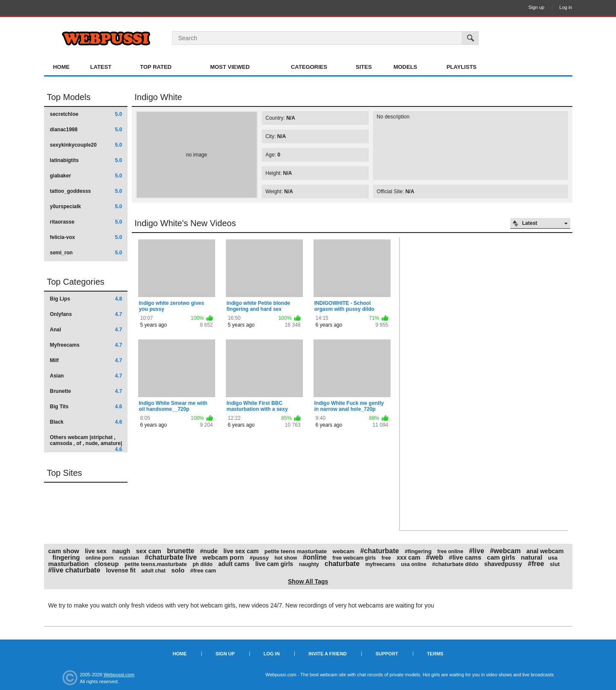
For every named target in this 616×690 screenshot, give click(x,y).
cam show (64, 551)
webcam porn (223, 557)
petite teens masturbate (296, 551)
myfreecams (380, 564)
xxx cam (408, 557)
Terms (435, 654)
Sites (364, 67)
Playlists (462, 67)
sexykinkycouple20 (86, 145)
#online (315, 557)
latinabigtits (86, 160)
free (386, 558)
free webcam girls (354, 558)
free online (450, 551)
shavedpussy (503, 564)
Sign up (536, 7)
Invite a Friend (328, 654)
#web (435, 557)
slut (555, 564)
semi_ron (86, 253)
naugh (121, 551)
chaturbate (342, 564)
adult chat (153, 571)
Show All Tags (308, 581)
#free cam (203, 571)
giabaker (86, 176)
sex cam (149, 551)
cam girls (501, 557)
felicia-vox (86, 237)
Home (61, 67)
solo (178, 570)
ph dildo (203, 564)
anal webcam (545, 551)
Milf (86, 360)
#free (536, 564)
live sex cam (241, 551)
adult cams (234, 564)
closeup (107, 564)
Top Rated (156, 67)
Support (387, 654)
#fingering (418, 551)
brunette (181, 551)
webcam (343, 551)
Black (86, 422)
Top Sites (65, 473)
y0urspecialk (86, 206)
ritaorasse (86, 222)
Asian (86, 376)
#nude (209, 551)
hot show (286, 558)
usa (553, 558)
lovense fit (121, 570)
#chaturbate (380, 551)
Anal (86, 330)
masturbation (69, 564)
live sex (96, 551)
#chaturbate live (171, 557)
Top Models (69, 97)
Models (406, 67)
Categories (309, 67)
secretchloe (86, 114)
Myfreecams (86, 345)
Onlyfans (86, 314)
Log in (566, 7)
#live (477, 551)
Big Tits (86, 407)
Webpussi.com (119, 675)
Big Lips (86, 299)
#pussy (259, 558)
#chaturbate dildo (455, 564)
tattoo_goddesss (86, 191)
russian (129, 558)
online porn (99, 558)
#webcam (505, 551)
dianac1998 (86, 130)
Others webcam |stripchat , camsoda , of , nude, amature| (86, 443)
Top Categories (76, 282)
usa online (413, 564)
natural (532, 557)
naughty (309, 564)
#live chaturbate (74, 570)
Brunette (86, 391)
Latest (101, 67)
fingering (66, 557)
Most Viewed (230, 67)
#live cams (465, 557)
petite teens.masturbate (156, 564)
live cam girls (274, 564)
